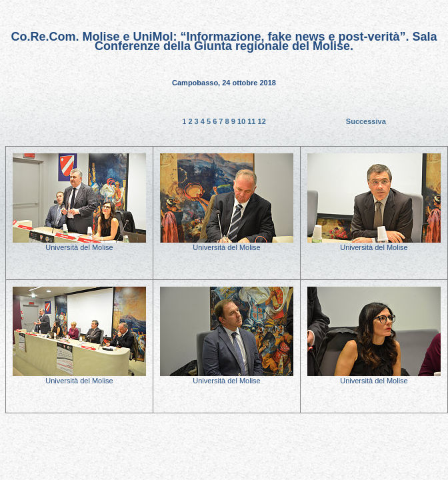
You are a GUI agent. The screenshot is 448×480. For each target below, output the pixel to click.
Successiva (366, 121)
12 (262, 121)
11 (252, 121)
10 (242, 121)
